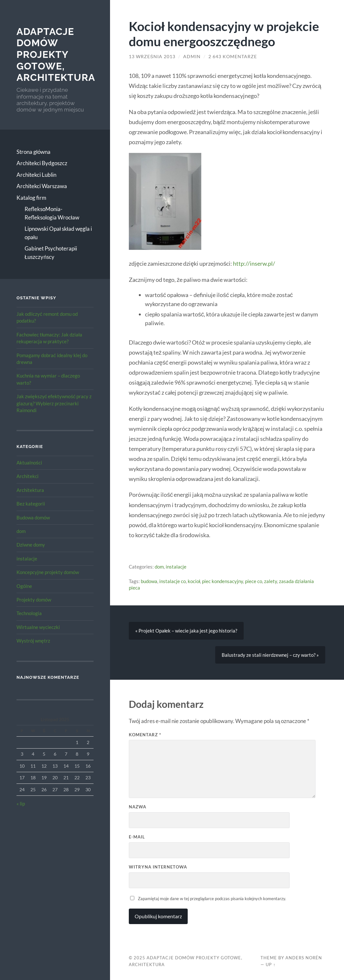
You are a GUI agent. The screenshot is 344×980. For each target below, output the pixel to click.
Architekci (28, 476)
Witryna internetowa (158, 867)
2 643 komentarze (233, 57)
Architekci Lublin (36, 175)
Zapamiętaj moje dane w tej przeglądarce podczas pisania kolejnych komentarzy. (212, 899)
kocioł (194, 581)
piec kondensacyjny (222, 581)
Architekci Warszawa (42, 186)
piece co (254, 581)
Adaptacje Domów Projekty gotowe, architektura (56, 55)
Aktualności (29, 463)
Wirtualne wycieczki (38, 627)
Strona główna (33, 152)
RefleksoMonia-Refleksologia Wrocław (52, 213)
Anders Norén (304, 958)
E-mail (137, 837)
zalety (271, 581)
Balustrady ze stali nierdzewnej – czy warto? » (270, 655)
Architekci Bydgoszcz (42, 163)
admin (192, 57)
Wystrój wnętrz (33, 641)
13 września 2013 (152, 57)
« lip (21, 804)
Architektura (30, 490)
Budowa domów (33, 517)
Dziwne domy (31, 545)
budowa (149, 581)
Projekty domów (34, 600)
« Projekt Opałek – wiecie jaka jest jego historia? (186, 631)
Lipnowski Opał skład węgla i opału (58, 233)
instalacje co (172, 581)
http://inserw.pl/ (254, 263)
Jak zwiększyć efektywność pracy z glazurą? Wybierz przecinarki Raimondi (54, 403)
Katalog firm (31, 198)
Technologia (29, 613)
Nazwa (138, 807)
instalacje (27, 559)
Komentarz (145, 735)
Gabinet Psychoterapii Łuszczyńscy (51, 253)
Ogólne (24, 586)
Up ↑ (271, 964)
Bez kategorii (31, 504)
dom (21, 531)
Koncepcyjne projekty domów (48, 572)
